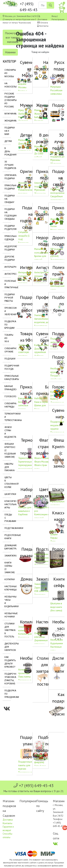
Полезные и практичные (8, 284)
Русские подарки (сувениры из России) (8, 100)
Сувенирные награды (8, 405)
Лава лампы (24, 677)
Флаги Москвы (42, 462)
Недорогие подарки (8, 248)
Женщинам (8, 121)
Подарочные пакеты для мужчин (25, 765)
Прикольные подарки (8, 187)
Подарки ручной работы (8, 298)
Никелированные (43, 554)
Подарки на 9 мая (8, 131)
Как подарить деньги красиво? (8, 662)
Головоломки (8, 396)
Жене (37, 114)
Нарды (54, 538)
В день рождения (8, 151)
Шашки (54, 534)
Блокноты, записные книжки (23, 405)
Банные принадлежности (8, 388)
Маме (37, 110)
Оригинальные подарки (8, 177)
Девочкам (24, 144)
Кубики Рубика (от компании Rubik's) (58, 395)
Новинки (10, 52)
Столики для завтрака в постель (8, 630)
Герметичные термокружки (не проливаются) (27, 465)
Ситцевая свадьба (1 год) (24, 236)
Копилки (8, 579)
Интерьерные (8, 267)
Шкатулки (8, 494)
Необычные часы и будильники (8, 602)
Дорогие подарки (8, 258)
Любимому (24, 114)
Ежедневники (25, 398)
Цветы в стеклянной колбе (8, 482)
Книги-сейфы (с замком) (8, 568)
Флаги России (41, 458)
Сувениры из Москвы (8, 73)
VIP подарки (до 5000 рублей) (57, 253)
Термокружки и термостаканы (8, 417)
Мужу (21, 110)
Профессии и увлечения (8, 311)
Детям (8, 141)
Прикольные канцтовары (8, 378)
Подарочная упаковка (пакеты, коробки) (8, 679)
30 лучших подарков (8, 165)
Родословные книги (8, 537)
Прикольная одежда (8, 238)
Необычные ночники (8, 615)
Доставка (42, 19)
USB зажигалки (42, 591)
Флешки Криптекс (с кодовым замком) (8, 450)
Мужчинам (8, 114)
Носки (54, 226)
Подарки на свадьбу (8, 199)
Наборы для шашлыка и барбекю (25, 511)
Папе (21, 117)
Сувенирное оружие (8, 350)
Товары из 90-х (8, 338)
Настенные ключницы (8, 588)
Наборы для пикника (8, 467)
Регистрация (58, 19)
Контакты (44, 26)
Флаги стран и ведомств (8, 432)
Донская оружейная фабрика (40, 352)
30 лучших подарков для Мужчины (58, 157)
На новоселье (8, 85)
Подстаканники (8, 528)
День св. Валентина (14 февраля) (42, 759)
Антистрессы (8, 274)
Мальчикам (24, 140)
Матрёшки (56, 87)
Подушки (8, 359)
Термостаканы (26, 458)
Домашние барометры (8, 547)
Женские (23, 183)
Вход (54, 16)
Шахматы (55, 531)
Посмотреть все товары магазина (13, 37)
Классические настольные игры (8, 504)
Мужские (23, 186)
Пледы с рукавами (8, 518)
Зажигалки (8, 556)
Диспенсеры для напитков (8, 647)
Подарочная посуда (8, 367)
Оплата (44, 23)
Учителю (39, 315)
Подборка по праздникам (8, 694)
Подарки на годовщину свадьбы (8, 214)
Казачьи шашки (42, 345)
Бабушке (39, 117)
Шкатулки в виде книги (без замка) (56, 607)
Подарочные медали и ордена (57, 425)
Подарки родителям (8, 228)
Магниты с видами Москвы (23, 84)
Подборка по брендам (8, 325)
